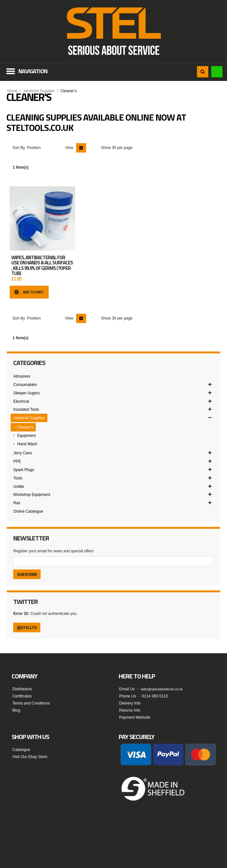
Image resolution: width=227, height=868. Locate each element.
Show (106, 148)
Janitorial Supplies (39, 91)
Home (12, 91)
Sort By (19, 148)
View (69, 148)
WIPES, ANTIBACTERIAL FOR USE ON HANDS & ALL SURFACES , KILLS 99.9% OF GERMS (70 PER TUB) (42, 266)
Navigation (33, 71)
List (91, 148)
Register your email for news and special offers (53, 551)
